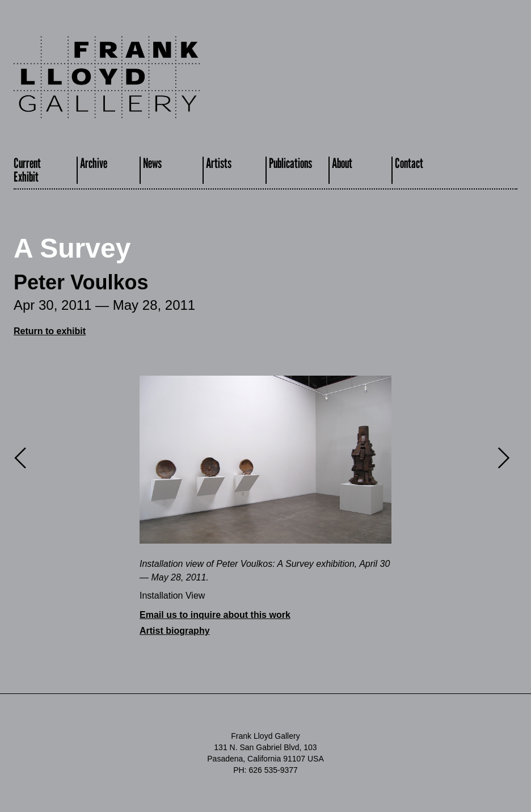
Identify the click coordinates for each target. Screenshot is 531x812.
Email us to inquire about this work (215, 615)
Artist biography (175, 631)
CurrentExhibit (27, 170)
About (342, 163)
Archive (94, 163)
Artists (219, 163)
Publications (290, 163)
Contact (409, 163)
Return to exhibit (50, 331)
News (152, 163)
